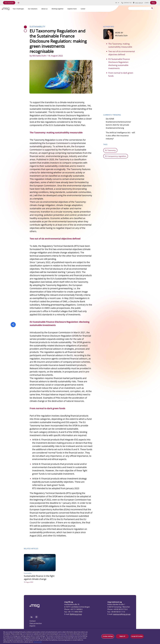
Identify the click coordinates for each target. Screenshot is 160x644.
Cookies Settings (108, 636)
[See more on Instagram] (36, 618)
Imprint (32, 626)
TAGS (105, 144)
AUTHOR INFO (109, 27)
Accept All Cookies (137, 636)
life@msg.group (76, 614)
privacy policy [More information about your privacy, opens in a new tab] (38, 642)
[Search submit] (152, 8)
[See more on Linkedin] (32, 618)
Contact (33, 621)
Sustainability (37, 27)
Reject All (122, 636)
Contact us (126, 3)
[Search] (141, 8)
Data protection (36, 623)
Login (147, 3)
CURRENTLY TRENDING (112, 115)
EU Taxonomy (110, 150)
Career (83, 9)
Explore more (72, 9)
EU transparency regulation (116, 156)
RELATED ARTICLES (31, 549)
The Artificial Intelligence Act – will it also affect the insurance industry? (120, 136)
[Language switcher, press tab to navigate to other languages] (117, 3)
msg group (138, 3)
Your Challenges (18, 9)
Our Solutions (33, 9)
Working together (58, 9)
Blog (153, 3)
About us (44, 9)
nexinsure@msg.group (122, 614)
